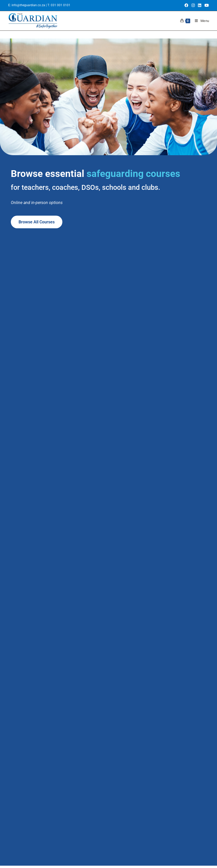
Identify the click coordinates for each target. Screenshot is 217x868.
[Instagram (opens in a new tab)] (193, 5)
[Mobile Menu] (200, 21)
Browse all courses (37, 222)
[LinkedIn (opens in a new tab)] (200, 5)
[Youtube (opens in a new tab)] (206, 5)
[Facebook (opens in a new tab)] (186, 5)
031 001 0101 (61, 5)
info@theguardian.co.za (29, 5)
